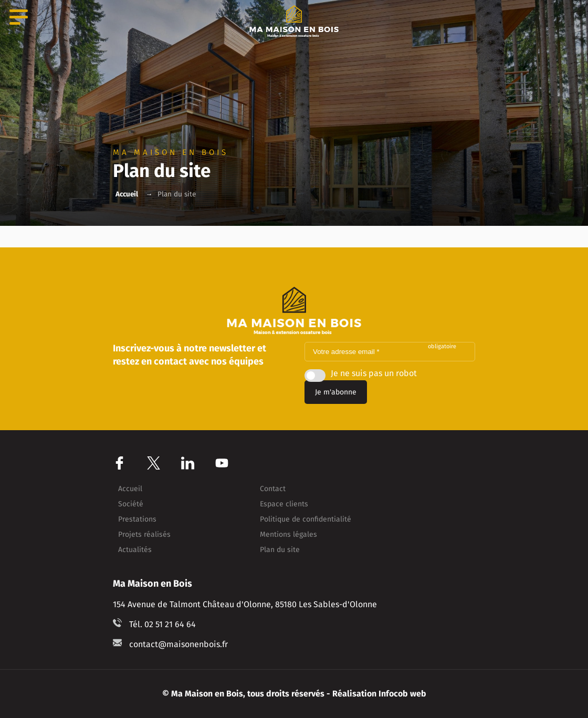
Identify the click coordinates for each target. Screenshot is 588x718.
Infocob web (402, 694)
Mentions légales (288, 535)
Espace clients (284, 504)
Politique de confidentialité (306, 519)
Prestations (137, 519)
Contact (273, 489)
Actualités (135, 550)
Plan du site (280, 550)
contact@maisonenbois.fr (178, 644)
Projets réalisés (144, 535)
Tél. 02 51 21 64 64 (162, 624)
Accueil (127, 194)
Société (131, 504)
